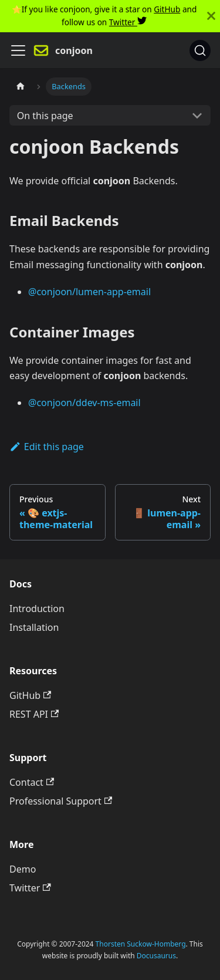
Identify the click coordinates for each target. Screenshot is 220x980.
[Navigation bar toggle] (18, 50)
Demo (23, 869)
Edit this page (47, 447)
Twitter (128, 22)
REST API (34, 714)
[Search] (200, 50)
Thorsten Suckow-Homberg (141, 944)
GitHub (167, 9)
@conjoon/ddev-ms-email (84, 403)
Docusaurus (156, 956)
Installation (34, 627)
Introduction (37, 609)
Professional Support (61, 801)
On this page (45, 116)
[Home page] (21, 87)
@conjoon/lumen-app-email (89, 292)
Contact (32, 782)
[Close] (211, 16)
